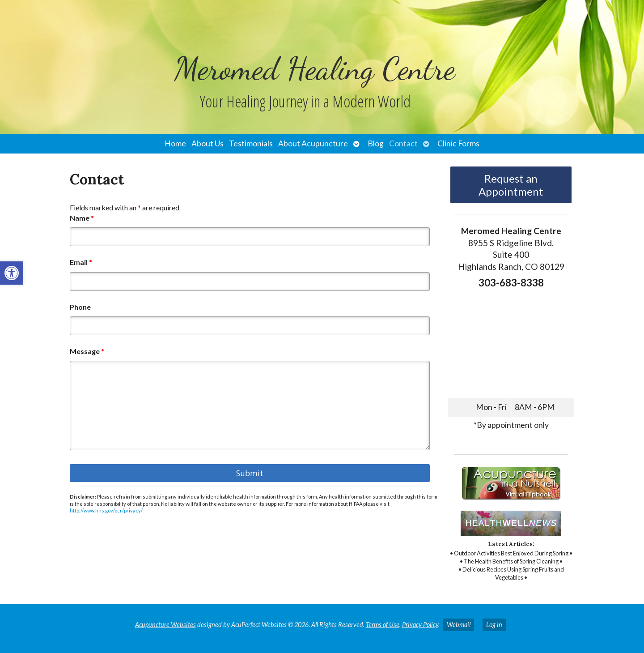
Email (81, 262)
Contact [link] (403, 143)
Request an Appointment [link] (511, 185)
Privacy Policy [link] (420, 625)
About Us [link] (208, 143)
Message (87, 351)
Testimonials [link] (251, 143)
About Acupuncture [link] (313, 143)
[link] (12, 273)
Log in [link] (494, 625)
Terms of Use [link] (383, 625)
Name (82, 218)
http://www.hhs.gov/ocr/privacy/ (106, 510)
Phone (80, 307)
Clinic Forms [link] (458, 143)
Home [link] (175, 143)
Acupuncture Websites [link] (165, 625)
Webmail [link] (459, 625)
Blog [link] (376, 143)
